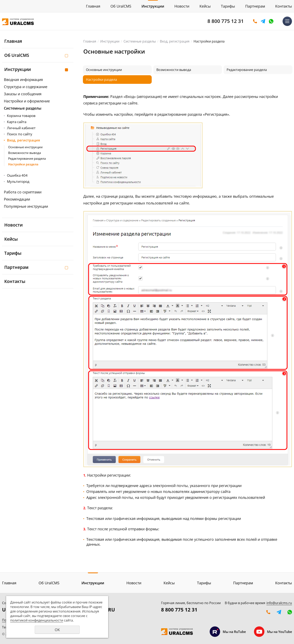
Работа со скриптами (23, 192)
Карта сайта (17, 122)
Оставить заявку (255, 21)
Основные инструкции (25, 147)
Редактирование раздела (27, 158)
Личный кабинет (21, 128)
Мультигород (18, 181)
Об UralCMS (121, 6)
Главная (93, 6)
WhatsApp (271, 21)
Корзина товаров (21, 116)
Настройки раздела (23, 164)
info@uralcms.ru (279, 603)
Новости (182, 6)
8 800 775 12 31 (226, 21)
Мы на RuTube (228, 632)
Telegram (263, 21)
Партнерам (255, 6)
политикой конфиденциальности (37, 620)
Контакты (284, 6)
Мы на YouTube (273, 632)
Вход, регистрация (23, 140)
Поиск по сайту (20, 134)
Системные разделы (23, 108)
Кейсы (205, 6)
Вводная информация (23, 80)
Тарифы (228, 6)
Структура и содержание (26, 87)
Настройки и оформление (27, 101)
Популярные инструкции (26, 206)
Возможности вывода (24, 153)
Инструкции (153, 6)
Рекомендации (17, 199)
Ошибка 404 (17, 175)
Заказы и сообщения (23, 94)
